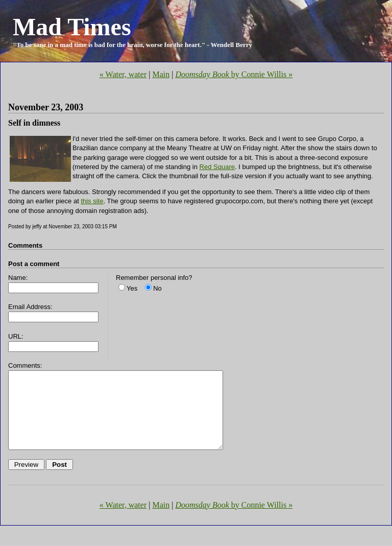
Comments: (25, 365)
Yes (132, 288)
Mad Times (72, 27)
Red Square (217, 167)
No (157, 288)
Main (161, 74)
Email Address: (30, 307)
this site (92, 201)
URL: (16, 336)
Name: (18, 278)
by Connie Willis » (234, 74)
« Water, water (123, 74)
